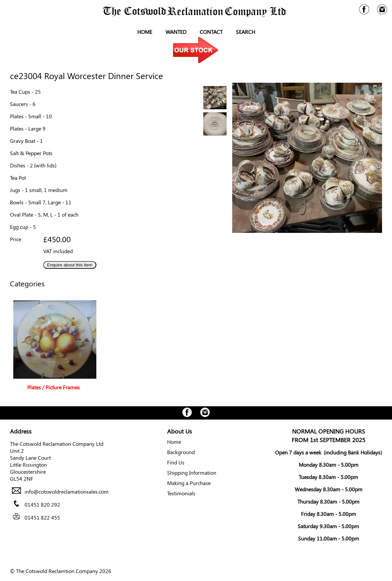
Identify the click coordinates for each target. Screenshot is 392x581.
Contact (211, 32)
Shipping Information (192, 473)
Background (181, 452)
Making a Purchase (189, 483)
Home (145, 32)
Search (245, 32)
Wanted (176, 32)
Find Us (176, 462)
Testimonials (181, 493)
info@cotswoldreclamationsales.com (67, 491)
